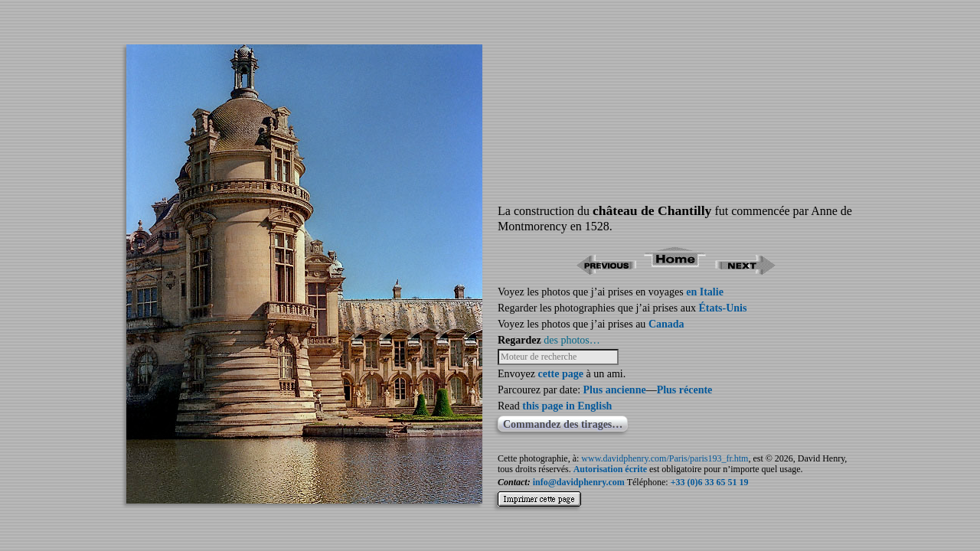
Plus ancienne (615, 390)
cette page (560, 374)
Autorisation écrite (610, 469)
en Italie (705, 292)
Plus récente (685, 390)
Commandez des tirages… (563, 424)
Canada (666, 324)
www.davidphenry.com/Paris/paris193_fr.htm (665, 458)
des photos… (572, 340)
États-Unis (722, 308)
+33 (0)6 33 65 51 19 (710, 482)
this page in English (567, 406)
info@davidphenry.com (579, 482)
